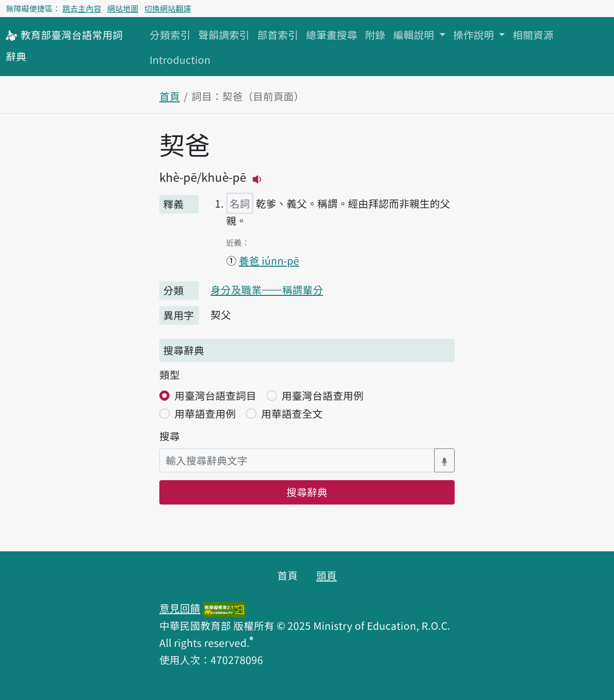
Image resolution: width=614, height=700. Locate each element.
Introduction (180, 59)
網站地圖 (123, 8)
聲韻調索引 (224, 35)
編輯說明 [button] (415, 35)
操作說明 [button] (475, 35)
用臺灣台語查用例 (323, 395)
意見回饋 (180, 608)
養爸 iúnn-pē (269, 260)
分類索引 (170, 35)
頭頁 (326, 575)
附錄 (375, 35)
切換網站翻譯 (168, 8)
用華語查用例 (205, 413)
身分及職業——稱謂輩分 (267, 290)
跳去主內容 (82, 8)
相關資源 (533, 35)
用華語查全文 (292, 413)
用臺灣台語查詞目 (215, 395)
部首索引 (278, 35)
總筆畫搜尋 (332, 35)
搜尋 (170, 436)
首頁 (170, 96)
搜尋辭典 (307, 492)
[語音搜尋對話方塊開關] (444, 460)
